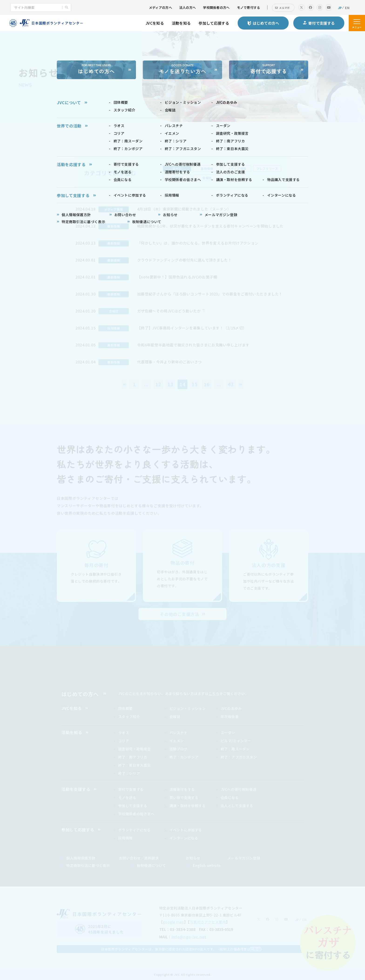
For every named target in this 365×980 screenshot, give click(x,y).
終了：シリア (129, 773)
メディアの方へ (161, 7)
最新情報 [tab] (207, 169)
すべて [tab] (177, 169)
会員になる (230, 797)
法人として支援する (237, 806)
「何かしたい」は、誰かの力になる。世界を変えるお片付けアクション (198, 243)
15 (195, 384)
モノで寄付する (249, 7)
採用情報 (125, 838)
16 (207, 384)
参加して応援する (214, 23)
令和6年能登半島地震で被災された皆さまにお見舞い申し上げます (193, 345)
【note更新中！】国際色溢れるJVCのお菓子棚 (177, 277)
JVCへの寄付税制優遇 (239, 789)
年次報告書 (230, 717)
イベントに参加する (186, 830)
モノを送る (127, 797)
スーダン (228, 733)
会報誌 (175, 717)
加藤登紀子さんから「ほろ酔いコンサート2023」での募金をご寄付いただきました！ (210, 294)
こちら (214, 693)
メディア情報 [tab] (237, 169)
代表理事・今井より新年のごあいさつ (169, 362)
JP (340, 8)
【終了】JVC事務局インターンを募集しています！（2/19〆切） (192, 328)
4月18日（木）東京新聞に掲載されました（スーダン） (184, 209)
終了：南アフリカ (133, 757)
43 (231, 384)
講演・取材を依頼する (188, 806)
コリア (124, 741)
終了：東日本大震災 (135, 765)
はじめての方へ (80, 694)
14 (182, 384)
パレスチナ (179, 733)
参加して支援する (133, 806)
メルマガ (284, 8)
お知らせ (193, 858)
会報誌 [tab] (207, 178)
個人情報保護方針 (81, 858)
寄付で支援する (131, 789)
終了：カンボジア (184, 757)
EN (347, 8)
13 (170, 384)
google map (173, 922)
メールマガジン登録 (244, 858)
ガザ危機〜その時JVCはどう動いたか (169, 311)
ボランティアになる (134, 830)
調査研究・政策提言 (135, 749)
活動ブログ (179, 749)
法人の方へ (188, 7)
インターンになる (184, 838)
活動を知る (181, 23)
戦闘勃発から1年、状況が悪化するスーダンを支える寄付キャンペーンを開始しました (210, 226)
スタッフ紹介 (129, 717)
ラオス (124, 733)
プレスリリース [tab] (267, 169)
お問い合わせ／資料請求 (139, 858)
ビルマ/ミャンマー (236, 741)
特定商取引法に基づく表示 (88, 865)
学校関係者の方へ (216, 7)
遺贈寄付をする (182, 789)
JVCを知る (155, 23)
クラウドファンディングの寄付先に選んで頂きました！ (184, 260)
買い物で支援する (184, 797)
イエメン (177, 741)
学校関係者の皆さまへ (136, 814)
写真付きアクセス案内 (208, 922)
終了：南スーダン (235, 749)
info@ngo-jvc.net (189, 937)
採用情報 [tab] (177, 178)
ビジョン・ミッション (188, 708)
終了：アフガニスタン (239, 757)
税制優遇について (151, 865)
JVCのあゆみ (231, 708)
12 (158, 384)
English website (207, 865)
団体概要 (125, 708)
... (146, 384)
